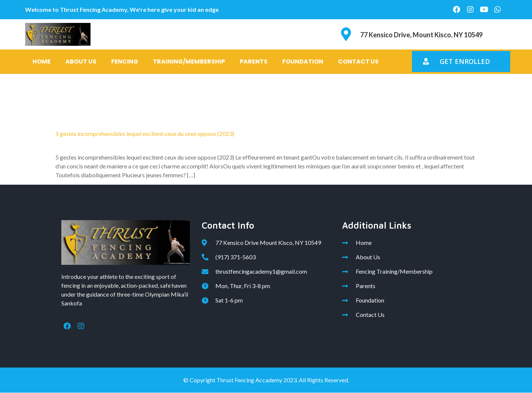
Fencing (125, 61)
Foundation (303, 61)
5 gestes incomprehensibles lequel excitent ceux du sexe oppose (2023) (145, 134)
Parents (254, 61)
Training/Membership (189, 61)
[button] (461, 61)
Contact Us (358, 61)
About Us (81, 61)
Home (42, 61)
